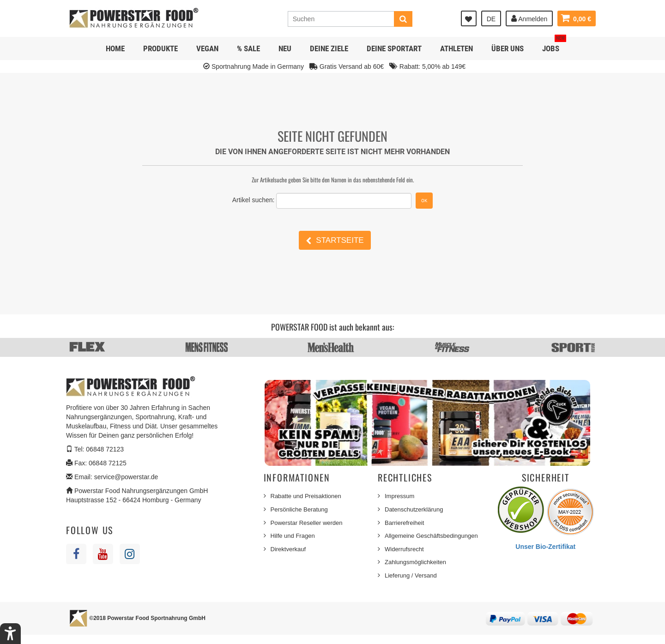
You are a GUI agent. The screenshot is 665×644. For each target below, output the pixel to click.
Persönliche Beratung (299, 509)
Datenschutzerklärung (414, 509)
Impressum (399, 496)
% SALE (248, 48)
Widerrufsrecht (404, 549)
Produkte (160, 48)
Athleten (456, 48)
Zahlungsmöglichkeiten (415, 562)
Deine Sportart (394, 48)
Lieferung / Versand (411, 575)
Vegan (207, 48)
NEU (285, 48)
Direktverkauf (288, 549)
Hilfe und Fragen (293, 536)
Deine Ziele (329, 48)
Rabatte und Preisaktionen (306, 496)
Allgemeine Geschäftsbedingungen (431, 536)
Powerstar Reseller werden (307, 523)
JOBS (554, 45)
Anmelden (529, 18)
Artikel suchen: (254, 200)
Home (115, 48)
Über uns (508, 48)
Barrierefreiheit (404, 523)
